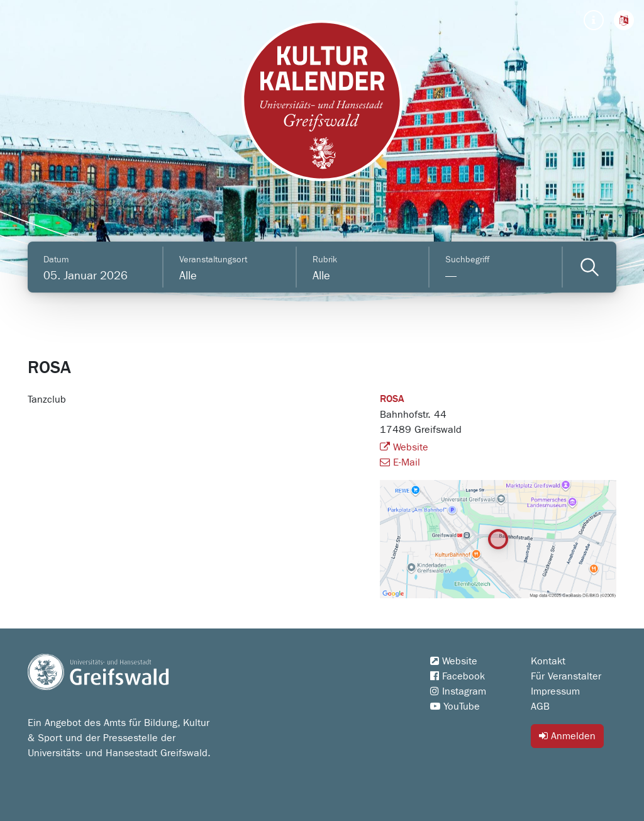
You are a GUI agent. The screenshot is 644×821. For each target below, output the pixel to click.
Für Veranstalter (566, 676)
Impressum (555, 691)
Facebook (458, 676)
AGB (540, 707)
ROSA (392, 399)
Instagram (458, 691)
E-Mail (400, 462)
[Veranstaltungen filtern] (590, 267)
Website (404, 447)
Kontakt (548, 661)
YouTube (455, 707)
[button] (624, 20)
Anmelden (567, 736)
